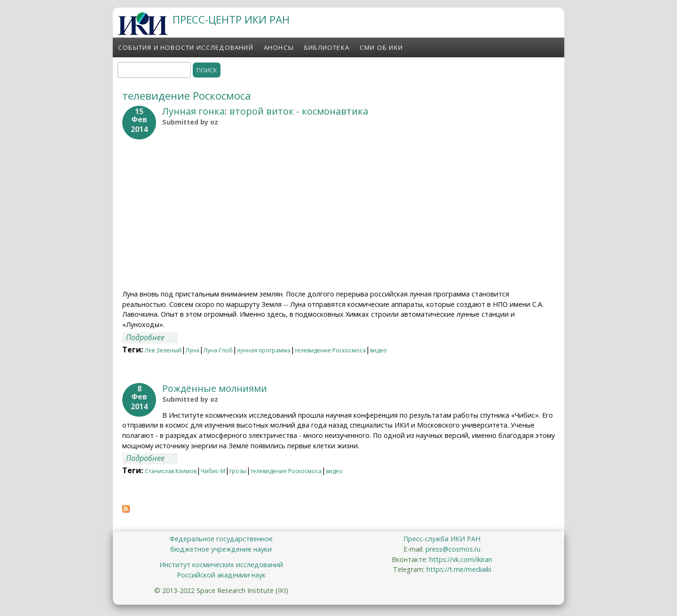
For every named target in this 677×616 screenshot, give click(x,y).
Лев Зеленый (163, 350)
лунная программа (264, 350)
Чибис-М (213, 471)
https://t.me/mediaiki (459, 569)
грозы (238, 471)
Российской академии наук (221, 575)
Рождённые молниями (215, 388)
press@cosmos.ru (453, 549)
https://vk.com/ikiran (461, 559)
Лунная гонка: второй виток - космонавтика (265, 111)
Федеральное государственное (221, 539)
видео (378, 350)
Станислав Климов (171, 471)
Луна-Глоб (218, 350)
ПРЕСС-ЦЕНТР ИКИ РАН (231, 19)
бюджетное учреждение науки (221, 549)
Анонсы (279, 47)
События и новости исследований (186, 47)
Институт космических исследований (221, 565)
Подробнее (152, 337)
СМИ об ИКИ (381, 47)
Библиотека (327, 47)
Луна (193, 350)
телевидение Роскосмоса (330, 350)
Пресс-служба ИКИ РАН (442, 539)
